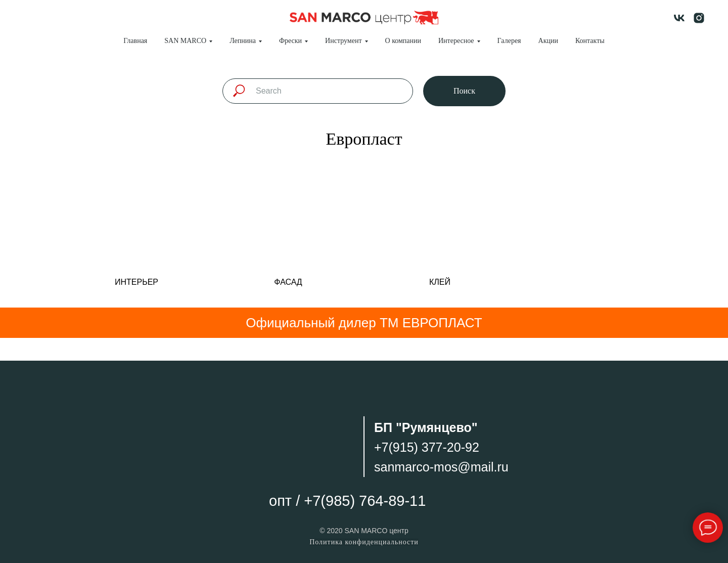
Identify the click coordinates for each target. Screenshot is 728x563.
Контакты (590, 41)
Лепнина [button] (243, 41)
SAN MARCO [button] (185, 41)
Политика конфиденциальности (364, 542)
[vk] (679, 18)
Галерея (509, 41)
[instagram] (699, 18)
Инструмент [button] (343, 41)
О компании (403, 41)
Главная (135, 41)
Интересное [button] (456, 41)
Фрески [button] (290, 41)
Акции (548, 41)
